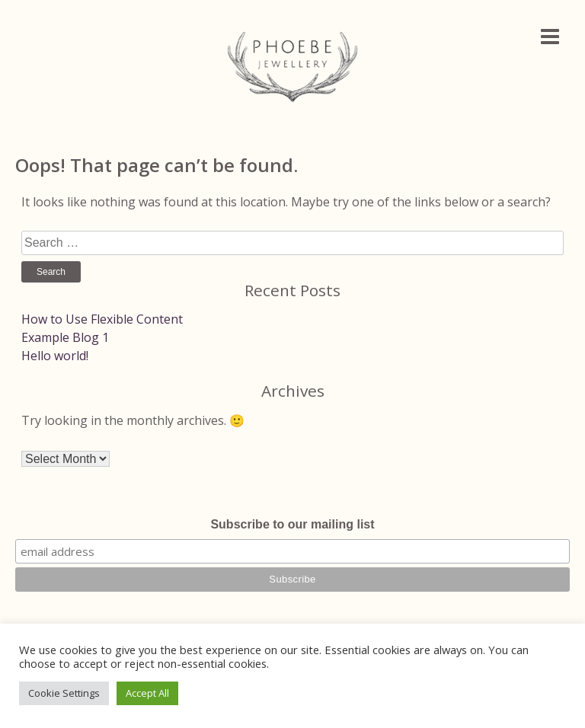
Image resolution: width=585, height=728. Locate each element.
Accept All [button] (147, 693)
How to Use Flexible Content (102, 319)
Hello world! (55, 356)
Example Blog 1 (65, 337)
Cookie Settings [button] (64, 693)
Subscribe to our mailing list (292, 524)
